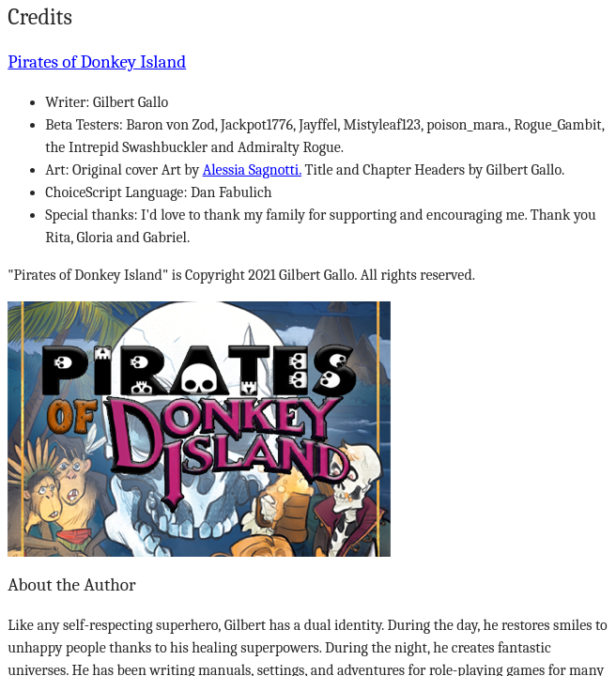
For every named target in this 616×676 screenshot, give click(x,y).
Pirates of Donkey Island (97, 62)
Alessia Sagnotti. (252, 170)
